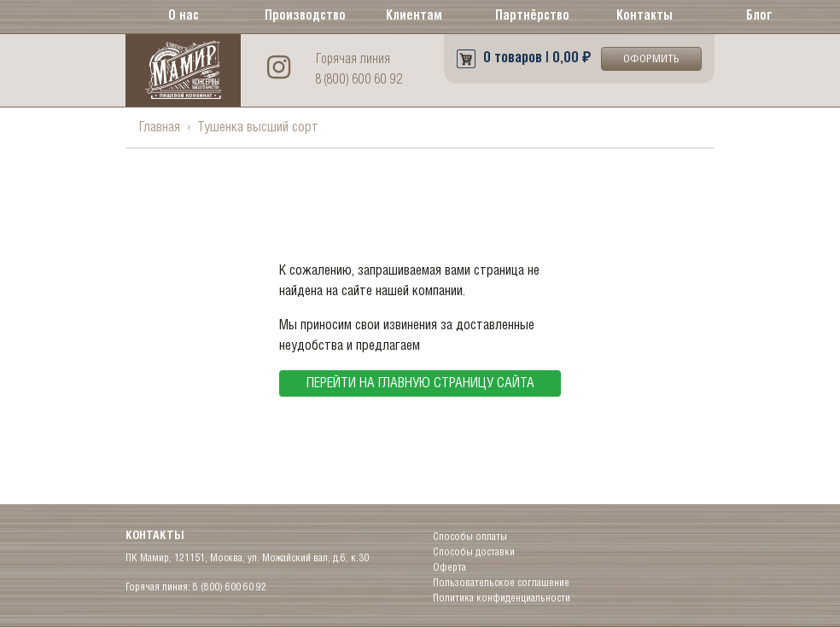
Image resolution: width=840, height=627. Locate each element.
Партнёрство (532, 16)
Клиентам (414, 16)
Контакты (645, 16)
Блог (759, 16)
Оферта (449, 568)
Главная (160, 128)
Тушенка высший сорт (258, 128)
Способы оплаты (470, 537)
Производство (302, 16)
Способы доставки (474, 552)
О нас (184, 16)
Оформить (651, 59)
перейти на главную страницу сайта (420, 383)
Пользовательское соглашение (501, 583)
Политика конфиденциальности (502, 598)
